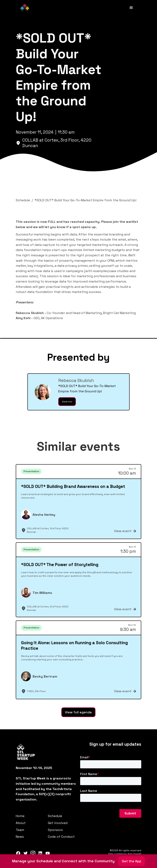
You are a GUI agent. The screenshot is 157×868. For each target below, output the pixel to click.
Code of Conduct (61, 837)
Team (20, 830)
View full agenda (78, 712)
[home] (25, 8)
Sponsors (55, 830)
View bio (67, 402)
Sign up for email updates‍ (115, 744)
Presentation (31, 471)
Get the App (132, 861)
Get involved (58, 823)
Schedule (55, 816)
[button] (131, 8)
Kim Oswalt (135, 854)
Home (20, 816)
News (20, 837)
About (21, 823)
